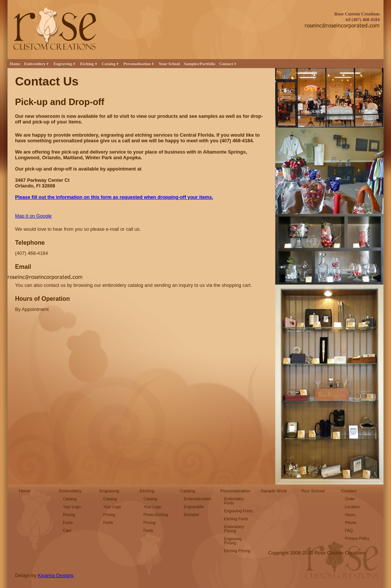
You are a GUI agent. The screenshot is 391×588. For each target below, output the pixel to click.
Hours (350, 515)
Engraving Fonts (238, 511)
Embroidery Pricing (234, 529)
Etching (147, 491)
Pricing (69, 515)
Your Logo (72, 507)
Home (15, 64)
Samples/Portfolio (200, 64)
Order (350, 499)
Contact (349, 491)
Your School (169, 64)
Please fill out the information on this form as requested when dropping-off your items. (114, 197)
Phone (351, 523)
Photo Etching (156, 515)
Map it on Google (33, 216)
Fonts (68, 523)
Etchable (192, 515)
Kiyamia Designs (55, 575)
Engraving (109, 491)
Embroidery (70, 491)
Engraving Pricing (233, 541)
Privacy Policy (357, 538)
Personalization (235, 491)
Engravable (194, 507)
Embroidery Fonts (234, 501)
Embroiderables (198, 499)
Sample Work (274, 491)
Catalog (70, 499)
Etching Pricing (237, 551)
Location (353, 507)
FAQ (349, 531)
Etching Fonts (236, 519)
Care (67, 531)
